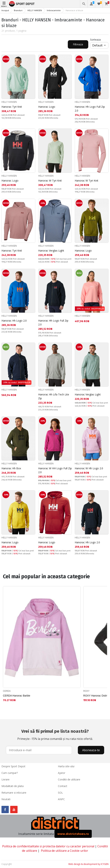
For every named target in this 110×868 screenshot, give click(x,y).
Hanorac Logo (47, 107)
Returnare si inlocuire (14, 793)
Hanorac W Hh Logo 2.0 (89, 468)
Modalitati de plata (13, 786)
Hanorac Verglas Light (51, 251)
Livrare (5, 779)
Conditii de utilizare (69, 779)
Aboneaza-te (91, 750)
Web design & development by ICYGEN (88, 864)
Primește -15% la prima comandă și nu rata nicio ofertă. (55, 734)
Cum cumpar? (10, 773)
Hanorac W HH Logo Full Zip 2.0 (55, 470)
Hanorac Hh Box (11, 468)
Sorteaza (95, 40)
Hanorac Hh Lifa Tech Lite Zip (54, 396)
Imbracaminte (54, 10)
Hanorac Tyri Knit (12, 107)
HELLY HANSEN (35, 10)
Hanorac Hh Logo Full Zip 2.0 (90, 109)
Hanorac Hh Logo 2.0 (14, 321)
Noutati (6, 799)
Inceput (5, 10)
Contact (63, 786)
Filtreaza (78, 44)
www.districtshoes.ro (73, 834)
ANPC (61, 799)
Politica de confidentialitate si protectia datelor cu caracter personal (48, 846)
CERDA (7, 691)
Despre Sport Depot (13, 766)
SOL (60, 793)
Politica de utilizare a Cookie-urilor (65, 851)
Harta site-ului (66, 766)
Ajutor (62, 773)
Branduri (18, 10)
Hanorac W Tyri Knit (50, 181)
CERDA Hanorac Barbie (17, 696)
